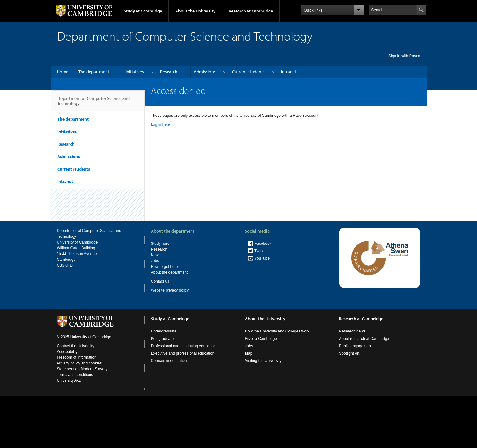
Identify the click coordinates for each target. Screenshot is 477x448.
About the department (169, 272)
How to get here (164, 267)
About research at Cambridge (364, 339)
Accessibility (67, 352)
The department (94, 72)
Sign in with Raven (404, 56)
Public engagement (355, 346)
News (156, 255)
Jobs (155, 261)
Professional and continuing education (183, 346)
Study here (160, 244)
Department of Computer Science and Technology (94, 103)
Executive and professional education (183, 353)
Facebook (263, 244)
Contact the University (76, 346)
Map (249, 353)
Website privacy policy (170, 290)
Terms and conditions (75, 375)
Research (169, 72)
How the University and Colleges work (277, 331)
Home (63, 72)
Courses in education (169, 361)
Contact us (160, 281)
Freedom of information (77, 357)
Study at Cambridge (143, 11)
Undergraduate (164, 331)
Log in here (160, 124)
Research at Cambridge (251, 11)
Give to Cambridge (261, 339)
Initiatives (135, 72)
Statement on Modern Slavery (82, 369)
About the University (195, 11)
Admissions (205, 72)
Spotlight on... (351, 353)
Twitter (260, 251)
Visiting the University (263, 361)
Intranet (289, 72)
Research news (352, 331)
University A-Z (69, 380)
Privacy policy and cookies (79, 363)
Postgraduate (162, 339)
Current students (248, 72)
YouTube (262, 258)
